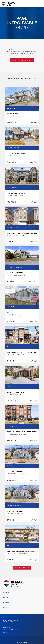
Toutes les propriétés (22, 568)
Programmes (6, 603)
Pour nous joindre (26, 60)
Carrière (5, 605)
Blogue (5, 608)
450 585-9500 (9, 623)
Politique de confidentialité (16, 639)
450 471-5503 (9, 633)
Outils (5, 600)
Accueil (14, 60)
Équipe (5, 595)
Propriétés (6, 593)
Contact (5, 610)
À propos (5, 598)
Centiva (25, 642)
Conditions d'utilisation (29, 639)
